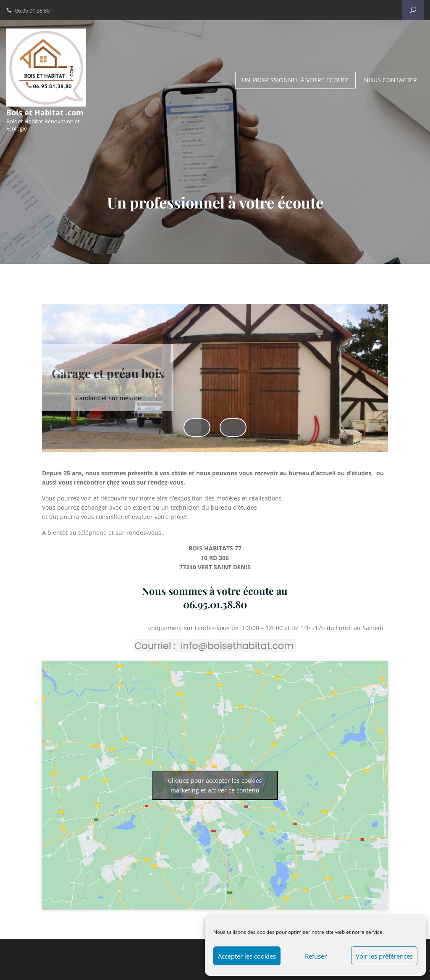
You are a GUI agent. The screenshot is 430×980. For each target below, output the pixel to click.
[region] (215, 386)
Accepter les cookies (247, 956)
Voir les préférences (384, 956)
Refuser (316, 956)
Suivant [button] (233, 427)
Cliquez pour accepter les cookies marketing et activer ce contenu (215, 785)
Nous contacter (391, 80)
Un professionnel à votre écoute (295, 80)
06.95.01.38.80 (32, 10)
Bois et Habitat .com (45, 112)
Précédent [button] (197, 427)
